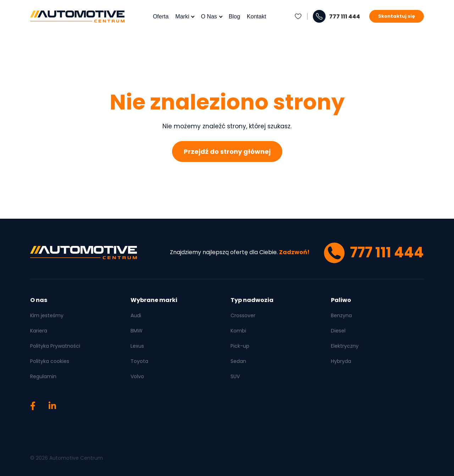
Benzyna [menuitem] (341, 315)
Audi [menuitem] (136, 315)
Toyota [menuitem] (139, 361)
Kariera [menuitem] (39, 331)
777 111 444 (345, 17)
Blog (234, 16)
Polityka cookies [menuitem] (50, 361)
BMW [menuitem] (137, 331)
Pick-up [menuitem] (240, 346)
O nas (209, 16)
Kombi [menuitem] (238, 331)
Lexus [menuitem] (137, 346)
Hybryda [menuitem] (341, 361)
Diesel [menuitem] (338, 331)
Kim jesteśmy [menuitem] (47, 315)
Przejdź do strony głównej (227, 152)
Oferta (161, 16)
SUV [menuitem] (235, 376)
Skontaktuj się (397, 16)
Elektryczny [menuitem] (345, 346)
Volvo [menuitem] (137, 376)
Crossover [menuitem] (243, 315)
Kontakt (256, 16)
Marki (182, 16)
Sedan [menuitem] (238, 361)
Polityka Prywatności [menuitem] (55, 346)
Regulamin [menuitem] (43, 376)
